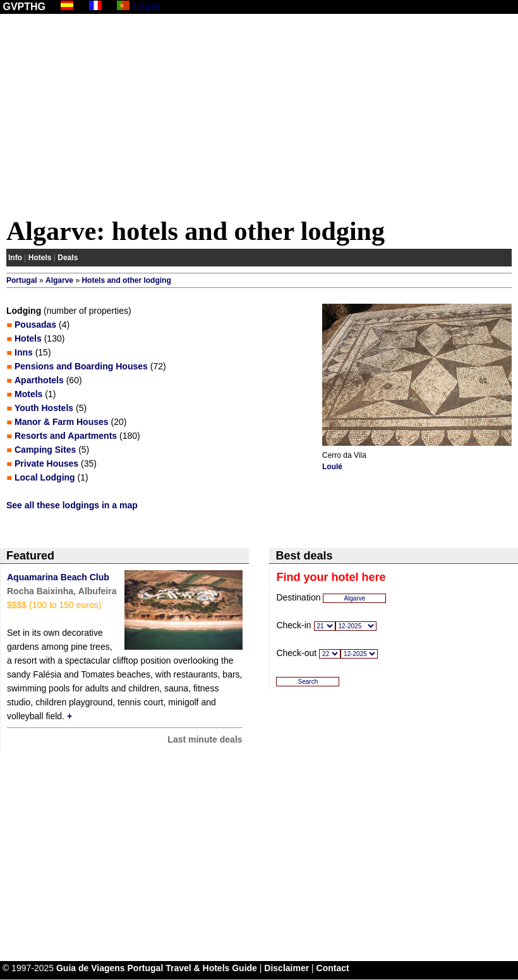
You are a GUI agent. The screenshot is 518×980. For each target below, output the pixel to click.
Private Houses (46, 463)
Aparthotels (39, 380)
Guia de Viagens (91, 968)
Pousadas (35, 325)
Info (15, 258)
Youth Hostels (44, 408)
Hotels (40, 258)
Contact (333, 968)
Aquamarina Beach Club (58, 577)
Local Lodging (45, 477)
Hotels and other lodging (126, 280)
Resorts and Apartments (66, 436)
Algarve (59, 280)
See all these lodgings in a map (72, 505)
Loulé (332, 467)
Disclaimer (286, 968)
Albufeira (98, 591)
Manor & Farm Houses (62, 422)
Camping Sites (45, 450)
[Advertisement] (259, 118)
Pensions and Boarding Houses (81, 366)
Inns (24, 352)
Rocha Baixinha (40, 591)
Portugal (22, 280)
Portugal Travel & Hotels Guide (192, 968)
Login (147, 7)
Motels (28, 394)
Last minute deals (205, 739)
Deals (68, 258)
